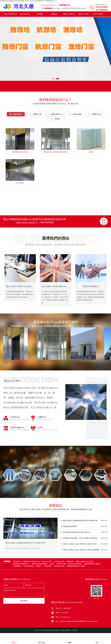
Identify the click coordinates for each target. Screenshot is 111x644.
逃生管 (52, 564)
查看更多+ (55, 207)
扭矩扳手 (39, 566)
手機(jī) (69, 641)
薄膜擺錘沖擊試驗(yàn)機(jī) (76, 566)
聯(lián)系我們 (98, 14)
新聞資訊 (54, 14)
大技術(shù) (15, 417)
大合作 (40, 427)
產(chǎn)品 (42, 641)
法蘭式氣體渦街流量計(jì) (92, 564)
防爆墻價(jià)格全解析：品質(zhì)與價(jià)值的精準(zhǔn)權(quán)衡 (81, 538)
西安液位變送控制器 (75, 564)
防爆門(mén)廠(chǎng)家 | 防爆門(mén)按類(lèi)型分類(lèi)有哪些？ (81, 544)
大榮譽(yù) (42, 417)
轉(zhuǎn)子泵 (47, 562)
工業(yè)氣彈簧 (29, 566)
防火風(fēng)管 (59, 562)
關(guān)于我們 (84, 14)
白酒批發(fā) (17, 562)
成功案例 (40, 14)
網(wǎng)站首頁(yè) (11, 14)
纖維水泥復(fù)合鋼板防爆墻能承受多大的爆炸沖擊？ (81, 521)
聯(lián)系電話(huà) (49, 88)
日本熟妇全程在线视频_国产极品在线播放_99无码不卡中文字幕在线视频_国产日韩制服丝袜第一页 (28, 1)
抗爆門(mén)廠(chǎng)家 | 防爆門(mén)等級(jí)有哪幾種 (81, 550)
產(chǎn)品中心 (25, 14)
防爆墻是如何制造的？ (70, 526)
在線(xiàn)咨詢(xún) (104, 222)
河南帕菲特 (70, 562)
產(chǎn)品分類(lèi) (13, 88)
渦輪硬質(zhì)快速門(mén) (32, 562)
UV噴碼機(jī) (17, 566)
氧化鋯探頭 (48, 566)
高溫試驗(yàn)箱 (59, 566)
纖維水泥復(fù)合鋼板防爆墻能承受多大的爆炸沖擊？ (26, 543)
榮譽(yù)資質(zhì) (69, 14)
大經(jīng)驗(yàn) (17, 427)
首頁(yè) (14, 641)
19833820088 (46, 222)
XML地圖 (75, 630)
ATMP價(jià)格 (61, 564)
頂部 (97, 641)
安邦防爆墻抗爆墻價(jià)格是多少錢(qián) (77, 532)
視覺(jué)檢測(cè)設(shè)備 (84, 562)
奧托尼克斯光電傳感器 (40, 564)
